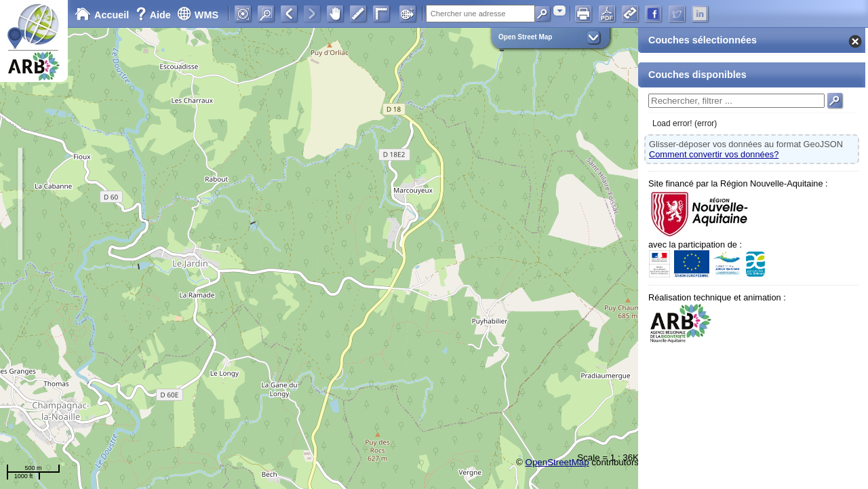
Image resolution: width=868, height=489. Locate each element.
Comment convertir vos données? (714, 154)
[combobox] (559, 11)
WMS (198, 15)
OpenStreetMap (557, 462)
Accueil (102, 15)
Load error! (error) (685, 123)
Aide (155, 15)
